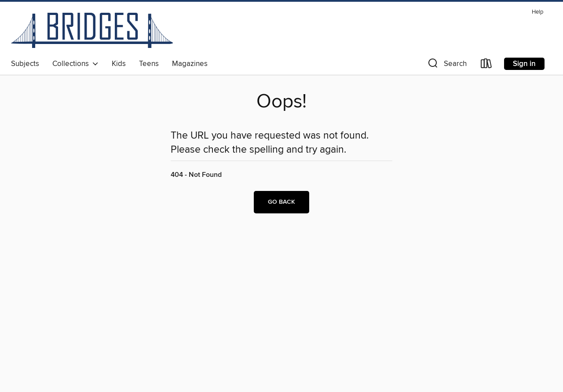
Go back (281, 202)
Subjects (25, 64)
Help (537, 12)
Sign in (524, 64)
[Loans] (486, 65)
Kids (119, 64)
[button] (446, 65)
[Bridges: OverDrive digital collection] (92, 30)
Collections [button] (75, 64)
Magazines (190, 64)
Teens (149, 64)
